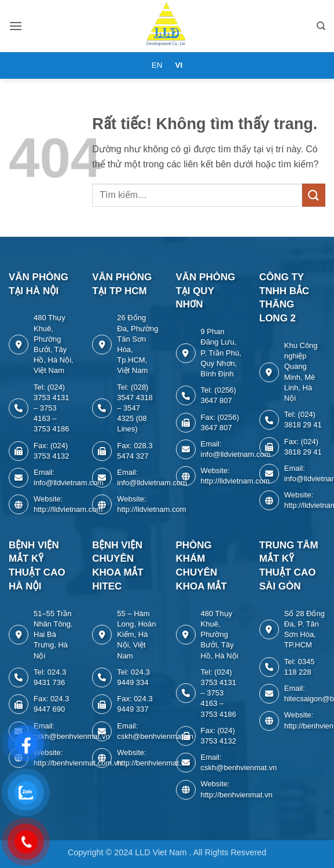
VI (179, 65)
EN (157, 65)
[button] (16, 26)
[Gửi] (314, 195)
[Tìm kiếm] (321, 26)
